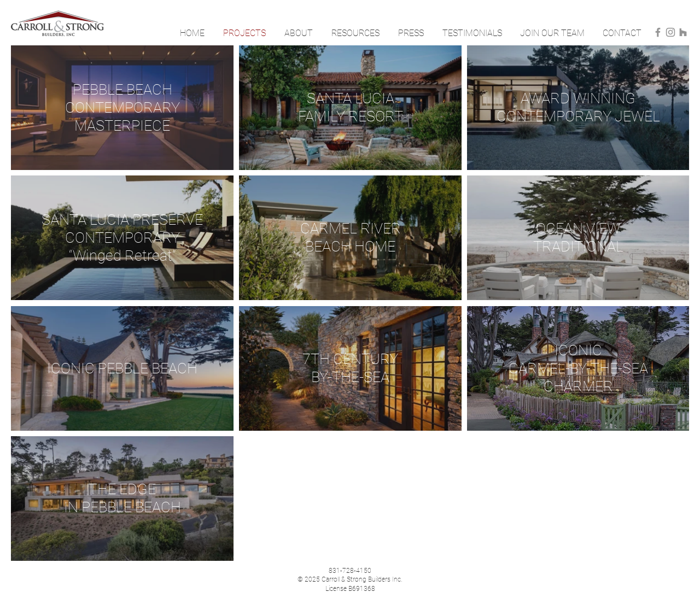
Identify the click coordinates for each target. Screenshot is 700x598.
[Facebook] (658, 32)
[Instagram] (670, 32)
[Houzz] (683, 32)
